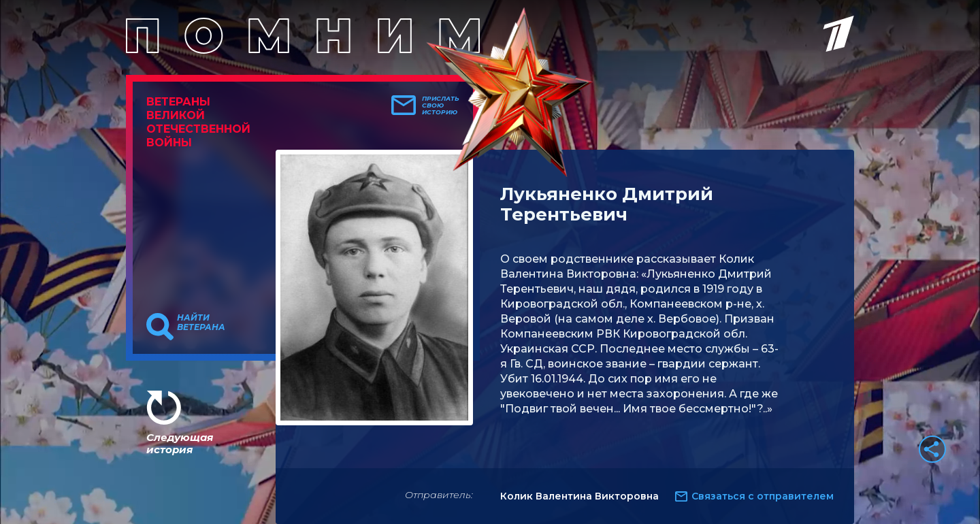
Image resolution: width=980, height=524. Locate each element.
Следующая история (180, 443)
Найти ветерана (201, 323)
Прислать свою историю (441, 105)
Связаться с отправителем (763, 496)
